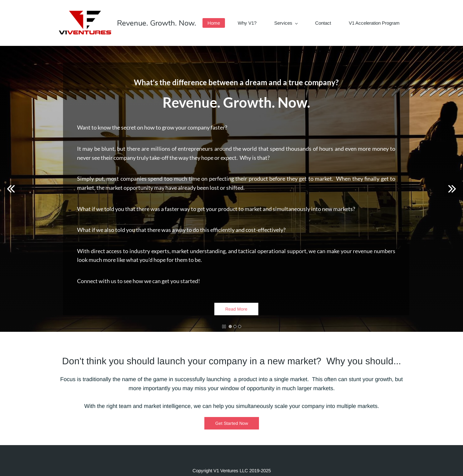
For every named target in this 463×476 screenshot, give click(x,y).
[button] (11, 189)
